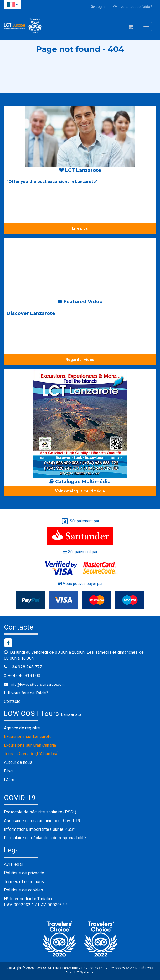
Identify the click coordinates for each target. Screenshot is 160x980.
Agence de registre (22, 728)
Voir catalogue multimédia (80, 491)
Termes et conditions (24, 882)
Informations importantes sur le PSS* (39, 829)
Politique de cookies (24, 890)
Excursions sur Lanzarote (28, 737)
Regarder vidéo (80, 360)
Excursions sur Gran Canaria (30, 745)
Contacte (12, 701)
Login (98, 7)
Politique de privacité (24, 873)
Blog (8, 771)
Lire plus (80, 228)
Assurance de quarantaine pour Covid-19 (42, 821)
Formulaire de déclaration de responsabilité (45, 838)
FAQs (9, 780)
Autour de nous (18, 762)
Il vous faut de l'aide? (133, 7)
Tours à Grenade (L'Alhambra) (31, 754)
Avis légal (13, 864)
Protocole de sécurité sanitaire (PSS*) (40, 812)
